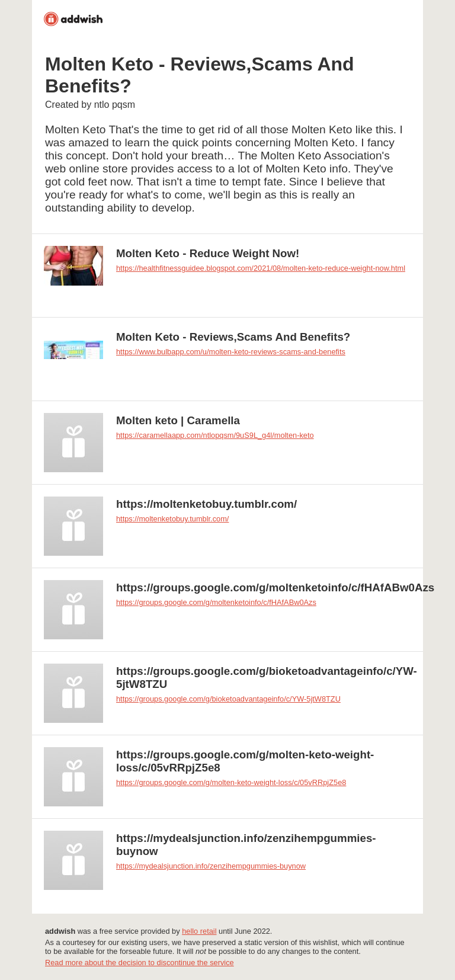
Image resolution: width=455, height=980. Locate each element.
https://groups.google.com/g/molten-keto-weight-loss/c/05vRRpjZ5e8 (231, 782)
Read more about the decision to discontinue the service (140, 963)
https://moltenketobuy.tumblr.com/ (172, 519)
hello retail (199, 931)
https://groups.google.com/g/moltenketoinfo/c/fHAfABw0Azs (216, 602)
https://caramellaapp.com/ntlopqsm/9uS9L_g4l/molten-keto (215, 435)
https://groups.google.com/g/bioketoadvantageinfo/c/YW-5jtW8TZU (228, 699)
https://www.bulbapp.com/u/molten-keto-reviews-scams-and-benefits (231, 352)
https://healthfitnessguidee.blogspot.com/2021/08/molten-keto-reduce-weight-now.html (261, 268)
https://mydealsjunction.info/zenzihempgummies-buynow (211, 866)
